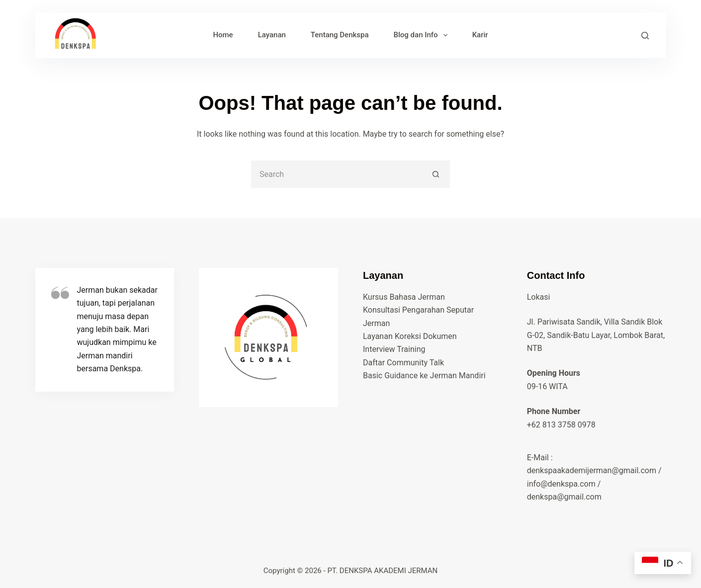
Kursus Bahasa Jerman (404, 297)
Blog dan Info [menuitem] (423, 35)
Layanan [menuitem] (272, 35)
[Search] (645, 36)
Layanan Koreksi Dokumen (410, 336)
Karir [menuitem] (480, 35)
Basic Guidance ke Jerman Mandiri (424, 376)
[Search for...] (337, 174)
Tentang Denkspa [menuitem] (340, 35)
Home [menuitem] (223, 35)
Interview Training (394, 349)
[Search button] (436, 174)
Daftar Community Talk (403, 363)
